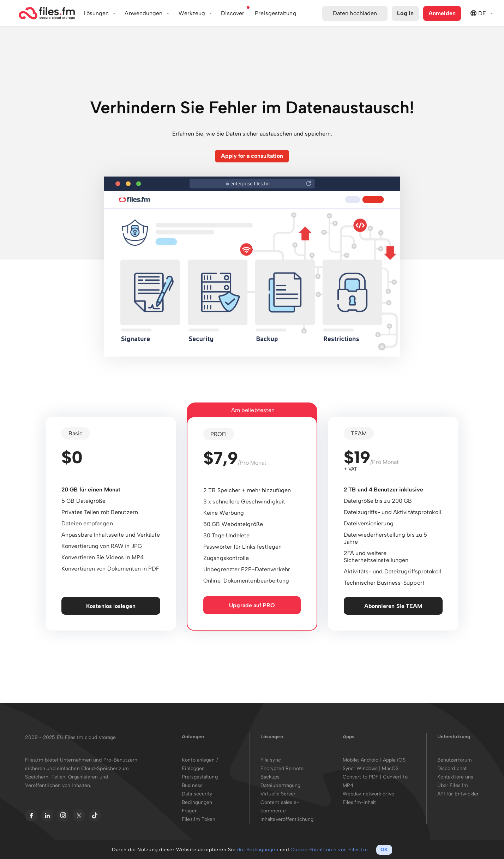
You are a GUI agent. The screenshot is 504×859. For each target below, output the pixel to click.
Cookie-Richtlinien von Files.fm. (330, 850)
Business (192, 785)
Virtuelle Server (278, 794)
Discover (233, 13)
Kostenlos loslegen (111, 606)
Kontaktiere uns (455, 777)
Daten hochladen (355, 13)
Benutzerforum (455, 760)
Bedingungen (197, 802)
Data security (197, 794)
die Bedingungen (258, 850)
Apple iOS (394, 760)
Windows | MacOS (378, 768)
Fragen (190, 811)
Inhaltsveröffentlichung (287, 819)
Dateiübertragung (281, 785)
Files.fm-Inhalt (359, 802)
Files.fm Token (199, 819)
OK (384, 850)
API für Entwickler (458, 794)
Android (370, 760)
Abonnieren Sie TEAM (393, 606)
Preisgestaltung (200, 777)
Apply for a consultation (252, 156)
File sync (271, 760)
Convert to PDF (361, 777)
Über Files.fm (453, 785)
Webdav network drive (368, 794)
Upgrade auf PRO (252, 605)
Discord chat (452, 768)
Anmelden (442, 13)
